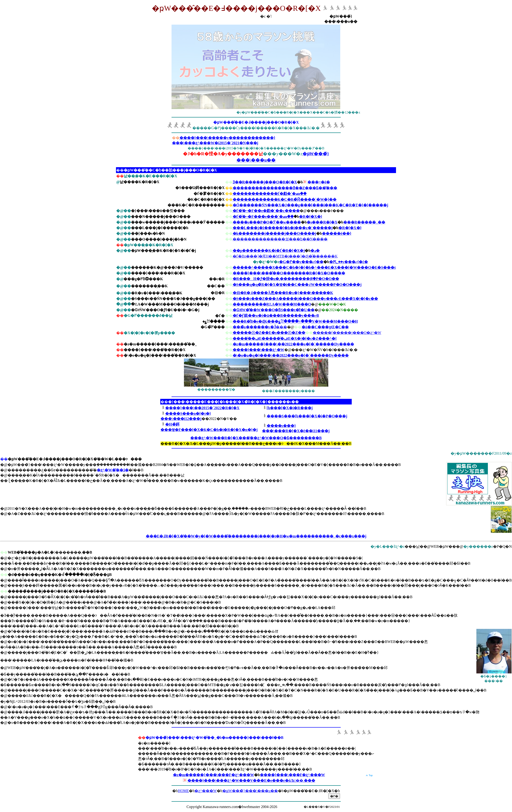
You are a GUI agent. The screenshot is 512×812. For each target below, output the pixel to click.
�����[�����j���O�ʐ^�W (347, 333)
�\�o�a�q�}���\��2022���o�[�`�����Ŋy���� (291, 355)
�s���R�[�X (322, 222)
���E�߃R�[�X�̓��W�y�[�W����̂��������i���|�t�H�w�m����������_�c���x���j (256, 536)
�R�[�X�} (311, 217)
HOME (183, 791)
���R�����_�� (364, 222)
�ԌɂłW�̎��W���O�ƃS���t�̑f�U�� (274, 310)
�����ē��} (337, 233)
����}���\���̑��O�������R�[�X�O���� (289, 273)
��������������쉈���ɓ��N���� (280, 239)
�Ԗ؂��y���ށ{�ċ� (349, 262)
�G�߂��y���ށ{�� (301, 262)
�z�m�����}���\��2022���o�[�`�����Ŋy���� (293, 344)
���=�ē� (319, 182)
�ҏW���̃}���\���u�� (250, 791)
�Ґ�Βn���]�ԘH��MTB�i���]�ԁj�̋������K (285, 256)
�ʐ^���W (206, 791)
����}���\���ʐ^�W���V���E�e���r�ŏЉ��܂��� (251, 780)
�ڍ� (315, 251)
